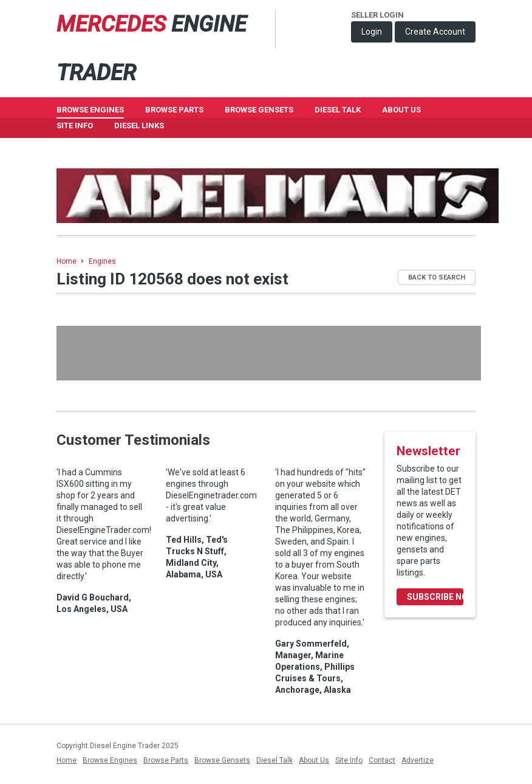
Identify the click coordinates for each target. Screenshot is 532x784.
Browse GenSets (259, 110)
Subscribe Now (435, 597)
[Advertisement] (269, 353)
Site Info (75, 126)
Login (372, 32)
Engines (102, 261)
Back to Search (437, 277)
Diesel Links (139, 126)
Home (66, 261)
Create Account (435, 32)
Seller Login (377, 15)
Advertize (418, 760)
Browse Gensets (222, 760)
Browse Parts (174, 110)
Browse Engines (90, 110)
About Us (401, 110)
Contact (382, 760)
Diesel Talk (338, 110)
